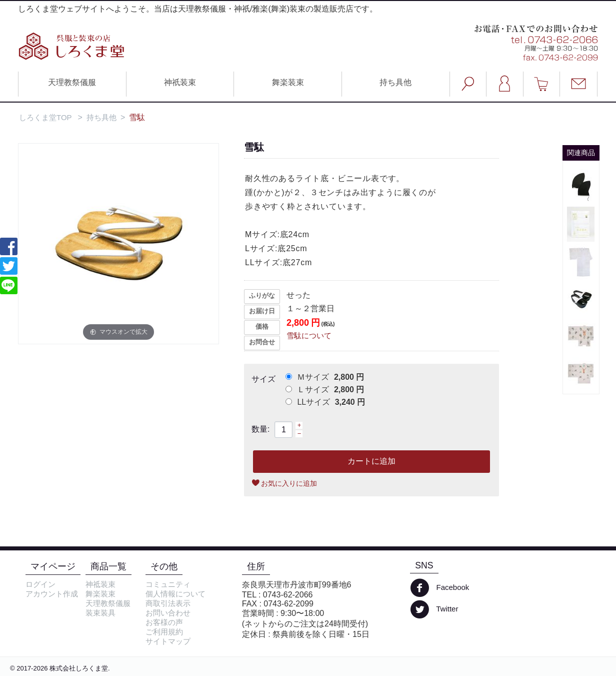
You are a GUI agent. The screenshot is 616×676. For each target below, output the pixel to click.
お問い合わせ (168, 613)
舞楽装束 (288, 82)
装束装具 (100, 613)
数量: (260, 429)
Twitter (434, 609)
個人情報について (175, 594)
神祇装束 (180, 82)
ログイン (40, 584)
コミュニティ (168, 584)
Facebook (439, 588)
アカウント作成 (52, 594)
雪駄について (309, 335)
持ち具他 (395, 82)
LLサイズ (325, 402)
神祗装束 (100, 584)
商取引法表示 (168, 603)
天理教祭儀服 (72, 82)
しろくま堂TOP (45, 117)
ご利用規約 (164, 632)
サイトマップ (168, 641)
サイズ (263, 379)
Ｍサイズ (325, 377)
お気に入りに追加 (289, 483)
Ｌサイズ (325, 390)
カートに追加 (371, 461)
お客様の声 (164, 622)
